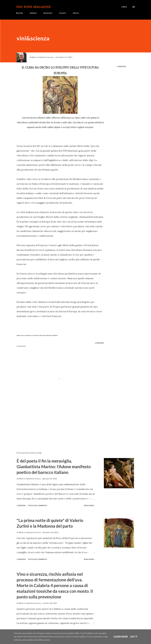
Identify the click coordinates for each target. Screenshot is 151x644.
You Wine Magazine (34, 7)
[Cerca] (124, 7)
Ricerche (20, 13)
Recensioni (48, 13)
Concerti (63, 13)
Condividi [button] (121, 66)
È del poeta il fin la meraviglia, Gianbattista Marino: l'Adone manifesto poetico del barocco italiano (54, 467)
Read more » (89, 505)
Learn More (121, 637)
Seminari (33, 13)
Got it (134, 637)
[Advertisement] (34, 423)
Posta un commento (38, 505)
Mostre (76, 13)
